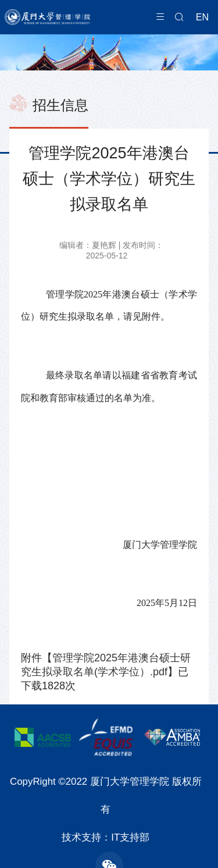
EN (202, 17)
